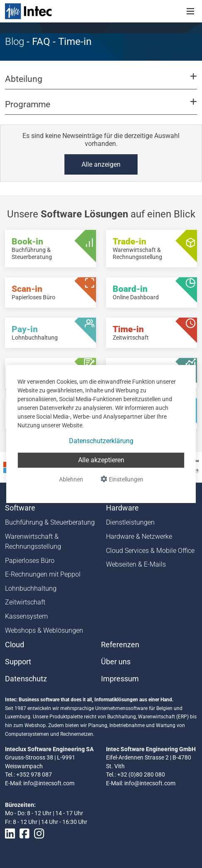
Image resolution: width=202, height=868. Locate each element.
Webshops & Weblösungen (44, 630)
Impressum (120, 679)
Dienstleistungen (130, 522)
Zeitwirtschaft (25, 602)
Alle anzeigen (101, 164)
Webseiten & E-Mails (136, 564)
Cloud (15, 645)
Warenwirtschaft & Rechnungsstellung (33, 541)
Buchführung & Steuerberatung (50, 522)
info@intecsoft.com (49, 783)
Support (18, 662)
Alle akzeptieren (101, 460)
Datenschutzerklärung (101, 441)
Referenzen (120, 645)
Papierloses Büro (30, 561)
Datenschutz (26, 679)
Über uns (116, 662)
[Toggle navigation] (190, 11)
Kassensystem (26, 616)
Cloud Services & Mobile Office (150, 551)
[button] (101, 83)
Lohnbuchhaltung (31, 588)
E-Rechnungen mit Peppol (43, 574)
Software (20, 508)
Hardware (122, 508)
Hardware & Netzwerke (139, 536)
